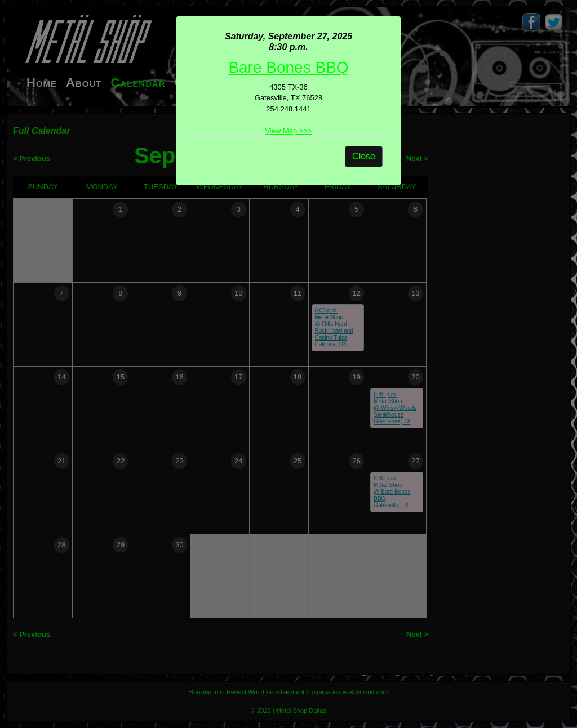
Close (364, 156)
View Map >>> (288, 131)
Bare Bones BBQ (288, 67)
